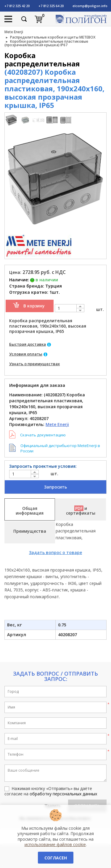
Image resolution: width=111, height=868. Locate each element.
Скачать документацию (43, 435)
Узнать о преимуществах (34, 364)
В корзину (34, 306)
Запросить (55, 487)
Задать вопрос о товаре (55, 552)
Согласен (56, 858)
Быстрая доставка (28, 344)
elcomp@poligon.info (90, 6)
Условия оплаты (26, 354)
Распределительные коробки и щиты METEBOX (53, 37)
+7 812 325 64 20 (51, 6)
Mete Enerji (14, 32)
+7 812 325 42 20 (17, 6)
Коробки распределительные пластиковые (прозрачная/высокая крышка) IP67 (46, 43)
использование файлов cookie (55, 844)
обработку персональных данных (63, 794)
